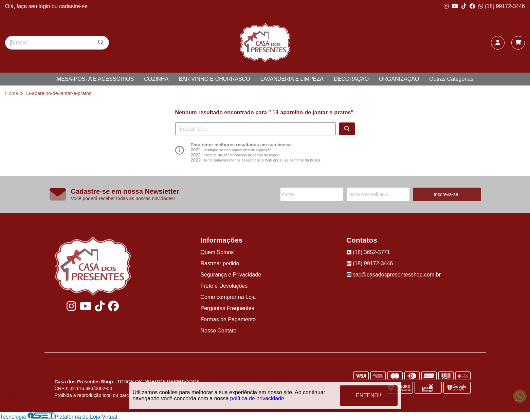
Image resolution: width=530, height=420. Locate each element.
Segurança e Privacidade (231, 275)
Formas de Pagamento (228, 319)
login (45, 6)
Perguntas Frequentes (227, 308)
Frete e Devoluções (224, 286)
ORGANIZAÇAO (399, 79)
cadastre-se (73, 6)
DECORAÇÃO (351, 79)
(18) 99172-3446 (502, 6)
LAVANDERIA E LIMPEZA (292, 79)
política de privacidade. (258, 397)
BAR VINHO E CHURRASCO (214, 79)
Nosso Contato (219, 331)
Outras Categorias (451, 79)
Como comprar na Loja (228, 297)
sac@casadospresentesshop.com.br (394, 275)
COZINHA (156, 79)
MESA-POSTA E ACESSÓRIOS (95, 79)
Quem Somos (217, 252)
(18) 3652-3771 (368, 252)
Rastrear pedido (220, 263)
